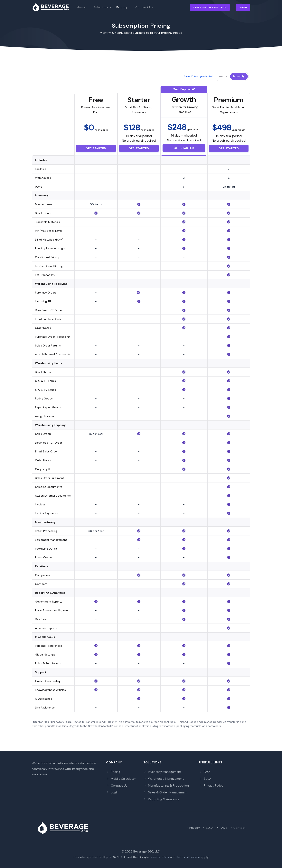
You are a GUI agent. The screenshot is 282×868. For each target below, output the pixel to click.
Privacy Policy (211, 785)
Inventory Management (162, 772)
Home (81, 7)
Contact (238, 828)
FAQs (221, 828)
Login (243, 7)
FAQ (204, 772)
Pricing (122, 7)
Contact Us (144, 7)
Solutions (101, 7)
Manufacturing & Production (166, 785)
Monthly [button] (239, 76)
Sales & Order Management (165, 792)
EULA (205, 779)
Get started (96, 148)
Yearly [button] (223, 76)
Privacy (193, 828)
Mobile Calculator (121, 779)
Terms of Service (188, 857)
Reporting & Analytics (161, 799)
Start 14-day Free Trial (210, 7)
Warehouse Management (164, 779)
